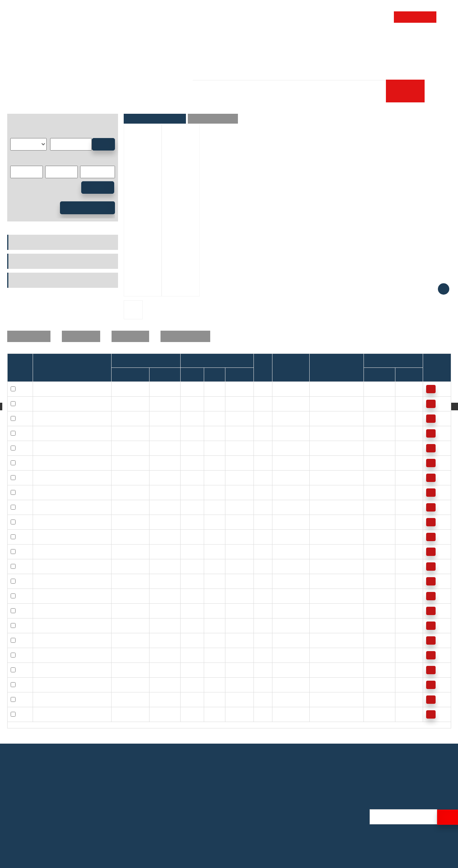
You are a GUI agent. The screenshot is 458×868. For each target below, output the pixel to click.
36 (279, 670)
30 (231, 655)
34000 (374, 389)
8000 (404, 492)
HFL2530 (126, 655)
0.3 (260, 389)
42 (210, 699)
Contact (402, 43)
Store (319, 43)
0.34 (318, 389)
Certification (331, 812)
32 (210, 640)
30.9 (281, 640)
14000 (406, 389)
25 (39, 640)
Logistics (327, 831)
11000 (406, 418)
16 (231, 463)
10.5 (281, 463)
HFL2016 (126, 625)
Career (144, 66)
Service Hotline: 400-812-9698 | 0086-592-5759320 (74, 819)
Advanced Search (87, 208)
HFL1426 (126, 507)
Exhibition (329, 822)
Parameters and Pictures (155, 119)
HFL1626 (126, 566)
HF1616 (124, 522)
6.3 (279, 433)
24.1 (318, 581)
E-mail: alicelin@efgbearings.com (51, 829)
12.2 (318, 463)
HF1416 (124, 492)
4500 (373, 670)
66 (316, 640)
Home (140, 43)
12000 (406, 433)
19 (279, 537)
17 (279, 611)
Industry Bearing (89, 100)
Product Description (213, 119)
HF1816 (124, 581)
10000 (374, 463)
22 (231, 433)
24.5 (234, 551)
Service (221, 43)
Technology (272, 43)
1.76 (318, 403)
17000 (374, 418)
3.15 (318, 418)
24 (231, 537)
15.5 (281, 581)
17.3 (318, 492)
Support (358, 43)
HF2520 (124, 640)
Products (46, 100)
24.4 (281, 596)
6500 (404, 611)
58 (279, 714)
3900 (373, 699)
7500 (404, 522)
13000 (406, 403)
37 (210, 670)
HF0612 (124, 403)
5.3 (316, 448)
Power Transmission (34, 280)
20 (210, 492)
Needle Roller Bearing (150, 100)
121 (317, 699)
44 (279, 655)
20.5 (318, 522)
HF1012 (124, 448)
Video (324, 841)
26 (231, 477)
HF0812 (124, 418)
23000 (374, 403)
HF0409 (124, 389)
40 (279, 699)
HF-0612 (163, 403)
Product (178, 43)
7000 (404, 463)
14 (210, 448)
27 (279, 625)
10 (210, 403)
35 (39, 699)
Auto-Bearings (27, 261)
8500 (373, 522)
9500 (373, 492)
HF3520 (124, 699)
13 (279, 492)
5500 (373, 640)
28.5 (318, 611)
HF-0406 (163, 389)
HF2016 (124, 611)
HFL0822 (126, 433)
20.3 (281, 507)
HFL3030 (126, 684)
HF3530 (124, 714)
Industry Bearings (31, 242)
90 (316, 670)
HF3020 (124, 670)
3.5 (279, 418)
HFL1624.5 (128, 551)
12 (231, 403)
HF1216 (124, 463)
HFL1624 (126, 537)
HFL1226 (126, 477)
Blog (322, 851)
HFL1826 (126, 596)
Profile (325, 802)
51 (279, 684)
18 (210, 463)
